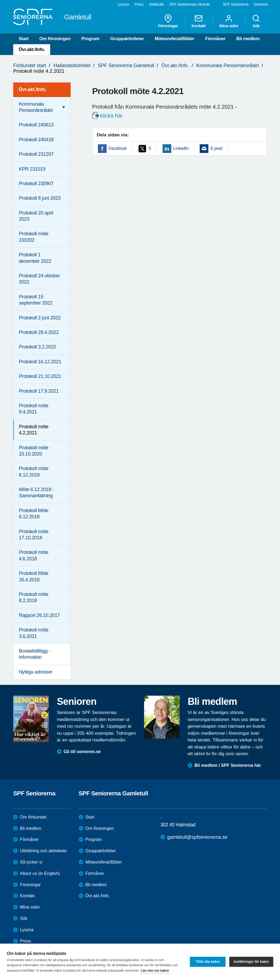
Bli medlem (248, 39)
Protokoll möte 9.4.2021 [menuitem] (34, 409)
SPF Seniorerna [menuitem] (236, 4)
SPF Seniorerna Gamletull (126, 65)
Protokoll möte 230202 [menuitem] (34, 237)
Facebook (118, 148)
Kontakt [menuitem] (199, 21)
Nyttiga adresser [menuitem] (36, 672)
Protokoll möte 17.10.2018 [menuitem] (34, 535)
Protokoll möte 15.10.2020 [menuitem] (34, 451)
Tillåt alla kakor (208, 962)
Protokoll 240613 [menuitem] (36, 125)
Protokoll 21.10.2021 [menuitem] (40, 376)
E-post (216, 148)
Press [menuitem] (139, 4)
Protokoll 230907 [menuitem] (36, 184)
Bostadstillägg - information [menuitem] (35, 654)
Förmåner (215, 39)
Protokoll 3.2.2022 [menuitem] (37, 347)
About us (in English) (40, 873)
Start (24, 39)
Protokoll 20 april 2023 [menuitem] (36, 216)
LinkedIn (181, 148)
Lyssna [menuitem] (123, 4)
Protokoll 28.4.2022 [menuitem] (39, 332)
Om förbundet (33, 817)
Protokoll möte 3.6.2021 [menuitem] (34, 633)
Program (90, 39)
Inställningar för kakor (251, 962)
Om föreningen (55, 39)
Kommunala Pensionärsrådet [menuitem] (36, 107)
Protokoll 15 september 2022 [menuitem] (36, 300)
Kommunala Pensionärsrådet (228, 65)
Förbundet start (30, 65)
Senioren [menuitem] (261, 4)
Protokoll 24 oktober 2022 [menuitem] (39, 279)
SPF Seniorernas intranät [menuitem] (189, 4)
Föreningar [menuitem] (168, 21)
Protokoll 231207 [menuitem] (36, 154)
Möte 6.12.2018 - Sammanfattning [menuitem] (36, 493)
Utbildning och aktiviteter (43, 851)
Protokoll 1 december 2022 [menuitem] (35, 258)
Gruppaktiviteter (127, 39)
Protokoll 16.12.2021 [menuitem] (40, 362)
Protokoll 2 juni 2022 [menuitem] (40, 318)
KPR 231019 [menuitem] (32, 169)
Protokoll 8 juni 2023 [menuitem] (40, 198)
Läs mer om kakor (155, 970)
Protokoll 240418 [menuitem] (36, 140)
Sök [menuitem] (256, 21)
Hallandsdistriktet (72, 65)
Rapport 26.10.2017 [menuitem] (39, 615)
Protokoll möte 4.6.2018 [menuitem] (34, 555)
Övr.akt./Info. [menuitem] (33, 89)
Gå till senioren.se (82, 752)
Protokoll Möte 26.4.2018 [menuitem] (34, 576)
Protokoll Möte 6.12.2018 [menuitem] (34, 514)
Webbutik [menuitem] (156, 4)
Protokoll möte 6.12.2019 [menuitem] (34, 472)
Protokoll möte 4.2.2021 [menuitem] (34, 430)
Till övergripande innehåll (0, 0)
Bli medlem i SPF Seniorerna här (228, 765)
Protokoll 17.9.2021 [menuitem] (39, 391)
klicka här (111, 116)
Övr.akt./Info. (32, 49)
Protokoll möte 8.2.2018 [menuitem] (34, 597)
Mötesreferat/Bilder (174, 39)
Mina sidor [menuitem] (229, 21)
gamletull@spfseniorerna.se (197, 837)
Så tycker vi (31, 862)
